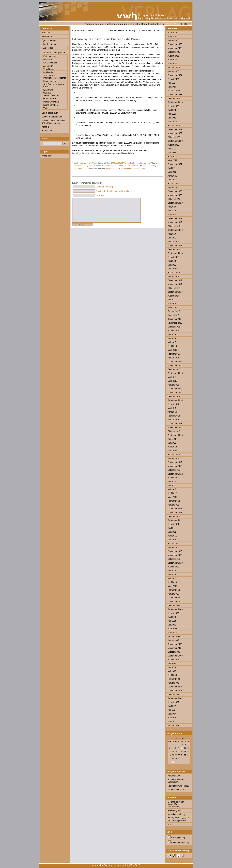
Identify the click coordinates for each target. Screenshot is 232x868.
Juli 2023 (172, 110)
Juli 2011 (172, 528)
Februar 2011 (174, 544)
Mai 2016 (172, 342)
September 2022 (175, 141)
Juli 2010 (172, 571)
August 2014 (173, 404)
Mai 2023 (172, 118)
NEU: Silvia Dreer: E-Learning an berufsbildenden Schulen (135, 31)
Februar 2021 (174, 184)
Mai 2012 (172, 489)
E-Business (49, 60)
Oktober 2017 (174, 288)
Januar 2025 (173, 71)
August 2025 (173, 56)
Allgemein (155, 163)
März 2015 (172, 381)
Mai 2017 (172, 304)
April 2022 (172, 157)
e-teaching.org (174, 810)
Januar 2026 (173, 40)
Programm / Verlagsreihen (54, 53)
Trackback (120, 168)
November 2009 (175, 602)
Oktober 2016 (174, 327)
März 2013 (172, 451)
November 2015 (175, 366)
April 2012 (172, 493)
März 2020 (172, 215)
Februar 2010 (174, 590)
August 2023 (173, 106)
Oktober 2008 (174, 652)
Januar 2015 (173, 385)
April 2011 (172, 536)
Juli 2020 (172, 207)
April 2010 (172, 582)
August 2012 (173, 478)
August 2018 (173, 257)
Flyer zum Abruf (49, 40)
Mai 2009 (172, 625)
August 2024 (173, 79)
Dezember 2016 (175, 319)
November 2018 (175, 246)
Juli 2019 (172, 234)
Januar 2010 (173, 594)
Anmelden (46, 156)
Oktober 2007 (174, 695)
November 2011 (175, 513)
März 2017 (172, 307)
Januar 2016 (173, 358)
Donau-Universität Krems (109, 44)
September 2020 (175, 203)
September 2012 (175, 474)
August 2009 (173, 613)
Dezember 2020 (175, 191)
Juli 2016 (172, 335)
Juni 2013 (172, 439)
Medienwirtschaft (51, 102)
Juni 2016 (172, 338)
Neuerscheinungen (176, 786)
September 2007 (175, 698)
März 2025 (172, 64)
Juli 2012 (172, 482)
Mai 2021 (172, 172)
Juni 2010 (172, 575)
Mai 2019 (172, 238)
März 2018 (172, 269)
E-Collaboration (50, 63)
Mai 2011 (172, 532)
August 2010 (173, 567)
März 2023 (172, 122)
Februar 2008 (174, 679)
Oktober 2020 (174, 199)
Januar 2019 (173, 242)
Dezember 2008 (175, 644)
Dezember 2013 (175, 424)
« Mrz (172, 762)
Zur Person (49, 48)
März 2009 (172, 633)
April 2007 (172, 718)
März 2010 (172, 586)
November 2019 (175, 222)
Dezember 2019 (175, 218)
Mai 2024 (172, 87)
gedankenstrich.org (176, 814)
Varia (46, 108)
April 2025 (172, 60)
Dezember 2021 (175, 164)
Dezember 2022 (175, 129)
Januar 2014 (173, 420)
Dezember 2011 (175, 509)
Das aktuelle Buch (50, 113)
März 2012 (172, 497)
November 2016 (175, 323)
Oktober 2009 (174, 605)
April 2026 (172, 33)
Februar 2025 (174, 67)
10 (182, 748)
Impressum (47, 131)
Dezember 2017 (175, 280)
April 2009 (172, 629)
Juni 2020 (172, 211)
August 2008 (173, 660)
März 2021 (172, 180)
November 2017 (175, 284)
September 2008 (175, 656)
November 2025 (175, 48)
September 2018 (175, 253)
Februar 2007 (174, 725)
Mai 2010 (172, 578)
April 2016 (172, 346)
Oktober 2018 (174, 249)
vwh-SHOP (184, 24)
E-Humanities (50, 56)
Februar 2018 (174, 273)
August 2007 (173, 702)
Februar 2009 (174, 636)
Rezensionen (79, 166)
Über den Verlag (49, 44)
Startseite (46, 33)
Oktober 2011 (174, 516)
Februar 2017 (174, 311)
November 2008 (175, 648)
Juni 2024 (172, 83)
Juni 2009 (172, 621)
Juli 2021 (172, 168)
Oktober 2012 (174, 470)
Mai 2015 (172, 377)
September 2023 (175, 102)
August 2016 (173, 331)
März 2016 (172, 350)
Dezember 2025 (175, 44)
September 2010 (175, 563)
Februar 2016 (174, 354)
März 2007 (172, 722)
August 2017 (173, 296)
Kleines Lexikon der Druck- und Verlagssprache (54, 122)
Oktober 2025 (174, 52)
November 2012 (175, 466)
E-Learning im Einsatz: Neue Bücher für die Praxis (106, 39)
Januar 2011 (173, 547)
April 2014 (172, 412)
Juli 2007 (172, 706)
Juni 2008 (172, 667)
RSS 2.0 (142, 166)
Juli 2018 (172, 261)
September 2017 (175, 292)
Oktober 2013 (174, 431)
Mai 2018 (172, 265)
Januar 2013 (173, 458)
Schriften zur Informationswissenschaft (55, 77)
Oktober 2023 (174, 98)
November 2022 (175, 133)
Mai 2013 (172, 443)
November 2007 (175, 691)
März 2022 (172, 160)
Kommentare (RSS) (178, 843)
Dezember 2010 (175, 551)
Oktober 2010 (174, 559)
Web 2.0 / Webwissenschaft (51, 94)
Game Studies (50, 99)
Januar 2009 (173, 640)
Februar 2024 (174, 91)
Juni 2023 (172, 114)
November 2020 (175, 195)
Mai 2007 (172, 714)
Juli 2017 (172, 300)
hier (132, 146)
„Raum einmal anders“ (84, 31)
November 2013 (175, 427)
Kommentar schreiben (97, 168)
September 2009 (175, 609)
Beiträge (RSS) (176, 838)
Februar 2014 (174, 416)
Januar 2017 (173, 315)
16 (179, 752)
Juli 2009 (172, 617)
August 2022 (173, 145)
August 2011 (173, 524)
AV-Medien (48, 66)
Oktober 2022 (174, 137)
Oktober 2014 (174, 396)
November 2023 (175, 95)
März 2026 (172, 37)
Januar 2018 (173, 276)
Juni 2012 (172, 485)
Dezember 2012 (175, 462)
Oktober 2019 (174, 226)
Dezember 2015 (175, 362)
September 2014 (175, 400)
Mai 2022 (172, 153)
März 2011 (172, 540)
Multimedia (48, 72)
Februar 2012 (174, 501)
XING (170, 824)
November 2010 (175, 555)
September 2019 (175, 230)
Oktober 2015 (174, 369)
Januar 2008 (173, 683)
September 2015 (175, 373)
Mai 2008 (172, 671)
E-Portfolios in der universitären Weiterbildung (176, 804)
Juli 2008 (172, 664)
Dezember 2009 (175, 598)
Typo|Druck (49, 69)
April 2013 (172, 447)
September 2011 (175, 520)
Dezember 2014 (175, 389)
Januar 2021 (173, 187)
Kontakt (45, 127)
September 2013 (175, 435)
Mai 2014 (172, 408)
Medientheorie (50, 81)
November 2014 (175, 393)
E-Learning (48, 90)
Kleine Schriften (51, 105)
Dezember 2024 (175, 75)
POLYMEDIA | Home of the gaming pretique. (178, 819)
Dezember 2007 (175, 687)
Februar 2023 (174, 126)
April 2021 (172, 176)
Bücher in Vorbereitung (52, 117)
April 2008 (172, 675)
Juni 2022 (172, 149)
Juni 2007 (172, 710)
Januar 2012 (173, 505)
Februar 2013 (174, 455)
